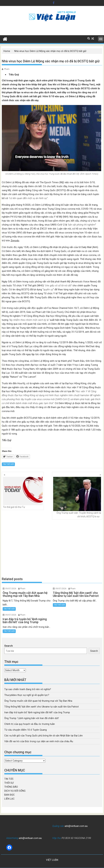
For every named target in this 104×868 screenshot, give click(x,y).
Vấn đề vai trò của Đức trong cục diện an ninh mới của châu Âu (39, 741)
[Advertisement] (52, 548)
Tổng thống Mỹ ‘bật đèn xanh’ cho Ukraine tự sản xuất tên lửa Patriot (41, 707)
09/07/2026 (11, 589)
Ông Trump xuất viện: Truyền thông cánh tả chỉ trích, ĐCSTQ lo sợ (77, 497)
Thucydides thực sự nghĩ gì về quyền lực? (27, 695)
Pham (7, 69)
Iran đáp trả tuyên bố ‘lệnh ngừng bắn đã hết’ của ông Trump (37, 712)
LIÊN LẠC (9, 799)
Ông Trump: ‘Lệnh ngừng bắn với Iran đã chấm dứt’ (32, 718)
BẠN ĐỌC (10, 795)
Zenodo (15, 241)
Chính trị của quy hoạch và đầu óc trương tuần (30, 724)
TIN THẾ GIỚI (8, 464)
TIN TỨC (9, 779)
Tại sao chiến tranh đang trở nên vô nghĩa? (28, 689)
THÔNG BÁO (11, 787)
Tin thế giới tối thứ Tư (23, 493)
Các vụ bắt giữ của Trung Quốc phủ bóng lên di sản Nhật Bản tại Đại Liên (43, 736)
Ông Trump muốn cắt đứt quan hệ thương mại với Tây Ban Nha (38, 701)
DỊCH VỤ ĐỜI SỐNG (15, 791)
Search (9, 646)
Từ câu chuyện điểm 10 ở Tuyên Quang (26, 730)
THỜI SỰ (9, 783)
